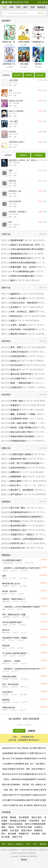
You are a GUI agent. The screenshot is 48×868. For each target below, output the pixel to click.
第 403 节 (24, 370)
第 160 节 (36, 258)
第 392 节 (36, 454)
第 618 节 (30, 468)
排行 (25, 7)
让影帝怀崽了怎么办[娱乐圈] (14, 64)
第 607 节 (24, 361)
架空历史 (6, 347)
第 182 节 (30, 334)
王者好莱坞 (34, 821)
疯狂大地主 (37, 817)
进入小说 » (43, 234)
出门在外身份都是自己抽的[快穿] (26, 517)
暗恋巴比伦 (16, 316)
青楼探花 (38, 830)
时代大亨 (15, 485)
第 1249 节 (30, 356)
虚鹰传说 (15, 472)
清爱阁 (4, 830)
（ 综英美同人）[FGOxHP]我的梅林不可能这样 (21, 607)
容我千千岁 (17, 837)
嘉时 (13, 280)
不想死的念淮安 (18, 441)
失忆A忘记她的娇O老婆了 (13, 622)
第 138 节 (38, 436)
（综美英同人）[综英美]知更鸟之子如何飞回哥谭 (22, 568)
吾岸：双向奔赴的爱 (10, 684)
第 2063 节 (26, 481)
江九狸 (5, 656)
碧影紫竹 (5, 687)
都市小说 (6, 294)
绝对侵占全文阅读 (18, 821)
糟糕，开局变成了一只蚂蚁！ (24, 414)
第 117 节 (40, 263)
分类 (11, 7)
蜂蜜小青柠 (6, 602)
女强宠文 (38, 827)
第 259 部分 (33, 352)
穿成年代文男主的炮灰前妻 (23, 263)
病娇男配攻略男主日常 (21, 258)
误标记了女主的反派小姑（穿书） (26, 245)
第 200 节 (30, 378)
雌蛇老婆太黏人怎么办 (11, 583)
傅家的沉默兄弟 (9, 708)
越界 (4, 576)
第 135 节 (24, 294)
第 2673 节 (24, 405)
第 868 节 (28, 365)
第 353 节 (30, 530)
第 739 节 (32, 508)
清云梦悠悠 (24, 817)
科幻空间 (6, 401)
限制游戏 (6, 700)
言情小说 (6, 240)
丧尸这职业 (16, 494)
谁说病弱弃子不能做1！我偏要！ (15, 638)
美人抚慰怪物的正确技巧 (12, 560)
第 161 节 (26, 494)
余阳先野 (5, 679)
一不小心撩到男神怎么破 (22, 271)
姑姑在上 (15, 361)
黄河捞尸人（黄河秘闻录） (23, 490)
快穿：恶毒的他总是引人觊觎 (14, 614)
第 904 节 (42, 303)
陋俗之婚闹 (16, 481)
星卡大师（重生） (19, 508)
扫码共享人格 (17, 543)
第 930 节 (40, 490)
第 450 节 (32, 548)
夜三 (4, 640)
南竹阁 (4, 817)
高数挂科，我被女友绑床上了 (14, 599)
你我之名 (15, 370)
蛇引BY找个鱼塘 (24, 827)
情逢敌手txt (24, 834)
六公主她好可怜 (18, 378)
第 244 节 (30, 526)
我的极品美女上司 (19, 254)
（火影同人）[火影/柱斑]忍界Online (27, 539)
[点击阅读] (43, 560)
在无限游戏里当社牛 (20, 512)
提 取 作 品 (19, 731)
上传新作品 (31, 731)
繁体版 (13, 817)
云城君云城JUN (8, 563)
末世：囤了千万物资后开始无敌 (25, 463)
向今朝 (5, 578)
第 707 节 (37, 535)
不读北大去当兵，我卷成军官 (24, 303)
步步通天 (15, 307)
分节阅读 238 (27, 521)
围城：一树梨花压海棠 (21, 383)
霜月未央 (6, 630)
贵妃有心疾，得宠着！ (11, 42)
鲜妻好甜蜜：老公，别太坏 (23, 267)
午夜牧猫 (5, 586)
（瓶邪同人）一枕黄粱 (11, 661)
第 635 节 (32, 254)
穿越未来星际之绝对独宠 (22, 436)
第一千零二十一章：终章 (31, 485)
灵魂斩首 (15, 410)
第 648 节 (24, 410)
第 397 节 (32, 419)
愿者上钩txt (26, 830)
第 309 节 (20, 280)
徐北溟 (5, 594)
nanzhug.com (15, 2)
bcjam (4, 648)
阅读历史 (41, 7)
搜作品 (45, 2)
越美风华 (15, 294)
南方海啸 (12, 834)
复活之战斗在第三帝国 (21, 432)
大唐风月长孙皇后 (19, 352)
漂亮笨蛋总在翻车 (9, 677)
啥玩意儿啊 (6, 702)
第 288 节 (30, 477)
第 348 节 (24, 307)
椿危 (4, 609)
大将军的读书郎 (18, 356)
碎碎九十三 (6, 664)
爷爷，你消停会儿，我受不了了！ (26, 312)
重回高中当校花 (18, 334)
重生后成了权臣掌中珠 (21, 374)
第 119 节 (30, 298)
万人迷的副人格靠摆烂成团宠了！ (16, 653)
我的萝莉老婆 (17, 240)
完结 (18, 7)
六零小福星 (24, 64)
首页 (4, 7)
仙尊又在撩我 (24, 42)
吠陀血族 (6, 646)
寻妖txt (11, 827)
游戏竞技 (6, 508)
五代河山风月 (17, 365)
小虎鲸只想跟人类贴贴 (21, 454)
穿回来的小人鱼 (18, 530)
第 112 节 (26, 316)
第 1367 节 (30, 325)
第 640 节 (34, 512)
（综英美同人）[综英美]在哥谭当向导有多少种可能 (23, 669)
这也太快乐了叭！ (19, 548)
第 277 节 (30, 441)
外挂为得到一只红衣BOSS (23, 329)
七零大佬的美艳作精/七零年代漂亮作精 (28, 249)
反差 (13, 321)
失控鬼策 (36, 834)
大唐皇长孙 (16, 387)
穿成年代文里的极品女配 (22, 276)
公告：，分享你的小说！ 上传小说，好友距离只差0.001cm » (24, 738)
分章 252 (27, 240)
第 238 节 (28, 401)
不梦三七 (5, 571)
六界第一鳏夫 (17, 401)
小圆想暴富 (6, 617)
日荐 (33, 7)
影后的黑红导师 (18, 526)
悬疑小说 (6, 454)
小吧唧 (5, 625)
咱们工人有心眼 (18, 298)
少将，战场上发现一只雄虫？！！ (26, 423)
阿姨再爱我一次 (18, 477)
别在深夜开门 (8, 692)
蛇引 (3, 834)
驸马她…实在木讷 (9, 591)
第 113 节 (38, 271)
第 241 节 (26, 347)
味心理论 (5, 695)
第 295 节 (36, 374)
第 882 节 (40, 267)
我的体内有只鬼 (18, 459)
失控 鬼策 (14, 830)
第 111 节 (40, 329)
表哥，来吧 (16, 347)
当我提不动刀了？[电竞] (21, 535)
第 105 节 (20, 321)
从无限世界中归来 (19, 419)
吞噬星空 (15, 405)
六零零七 (5, 710)
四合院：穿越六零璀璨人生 (23, 428)
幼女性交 (38, 64)
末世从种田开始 (18, 468)
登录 (39, 2)
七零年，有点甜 (18, 325)
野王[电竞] (15, 521)
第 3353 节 (30, 459)
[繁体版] (43, 844)
